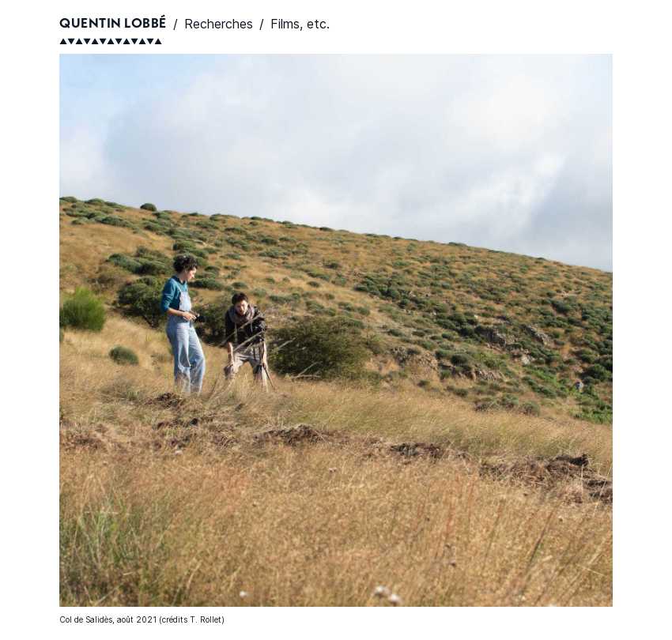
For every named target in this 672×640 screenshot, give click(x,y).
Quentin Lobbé (113, 24)
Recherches (219, 24)
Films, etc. (300, 24)
